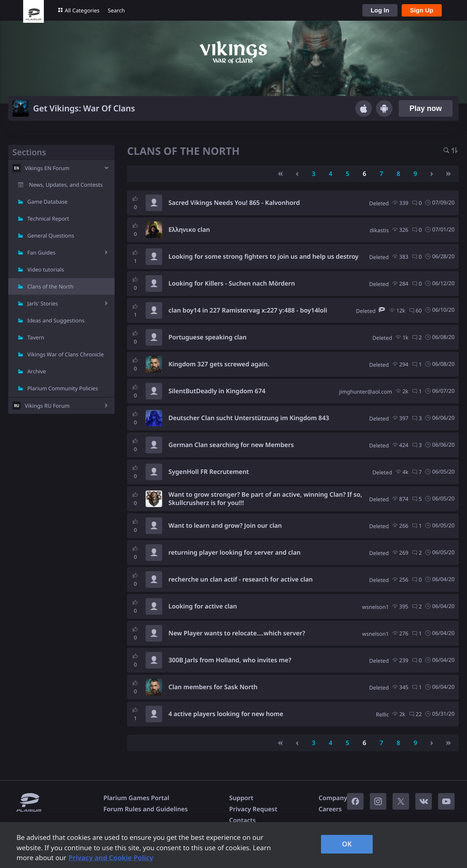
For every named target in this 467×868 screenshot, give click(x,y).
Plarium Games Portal (136, 798)
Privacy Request (253, 809)
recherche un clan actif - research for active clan (241, 579)
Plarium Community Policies (63, 388)
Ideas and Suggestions (56, 320)
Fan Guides (41, 252)
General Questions (51, 236)
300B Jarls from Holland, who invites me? (230, 660)
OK (347, 844)
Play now (426, 108)
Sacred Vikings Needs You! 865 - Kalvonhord (234, 203)
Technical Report (48, 219)
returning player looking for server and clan (234, 553)
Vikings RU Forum (47, 406)
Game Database (47, 202)
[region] (233, 845)
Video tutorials (46, 269)
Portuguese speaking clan (207, 337)
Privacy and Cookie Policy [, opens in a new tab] (111, 858)
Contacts (242, 820)
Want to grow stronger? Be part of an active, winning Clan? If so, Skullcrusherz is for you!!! (265, 499)
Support (241, 798)
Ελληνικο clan (189, 230)
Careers (330, 809)
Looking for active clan (203, 606)
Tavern (36, 337)
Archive (37, 371)
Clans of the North (50, 286)
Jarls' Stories (43, 303)
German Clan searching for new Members (231, 445)
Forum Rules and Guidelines (146, 809)
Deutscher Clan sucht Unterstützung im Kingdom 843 (249, 418)
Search (116, 10)
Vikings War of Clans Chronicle (66, 354)
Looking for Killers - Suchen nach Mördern (232, 284)
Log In (380, 10)
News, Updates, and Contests (66, 185)
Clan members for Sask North (213, 687)
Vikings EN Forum (47, 168)
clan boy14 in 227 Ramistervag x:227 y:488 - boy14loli (248, 310)
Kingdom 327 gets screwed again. (219, 364)
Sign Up (422, 10)
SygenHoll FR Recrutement (209, 472)
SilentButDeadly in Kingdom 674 (217, 391)
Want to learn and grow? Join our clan (225, 526)
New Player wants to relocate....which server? (237, 633)
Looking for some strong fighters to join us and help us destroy (263, 257)
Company (333, 798)
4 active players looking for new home (226, 714)
